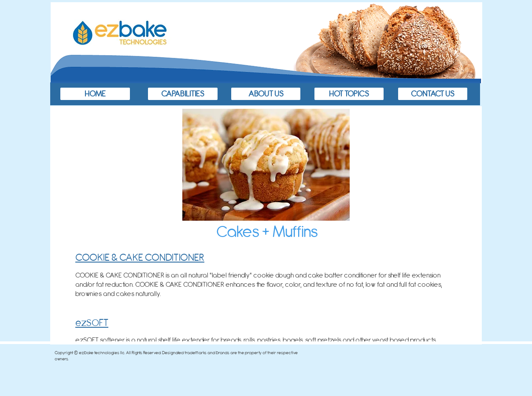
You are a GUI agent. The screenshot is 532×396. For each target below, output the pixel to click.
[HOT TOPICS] (349, 94)
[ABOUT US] (266, 94)
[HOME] (95, 94)
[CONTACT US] (433, 94)
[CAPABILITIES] (183, 94)
